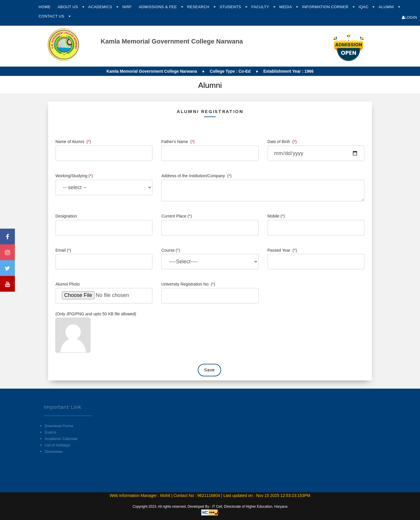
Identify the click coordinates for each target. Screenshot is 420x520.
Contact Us (52, 16)
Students (231, 7)
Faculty (261, 7)
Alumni (387, 7)
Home (44, 7)
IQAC (364, 7)
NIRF (127, 7)
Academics (101, 7)
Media (286, 7)
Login (409, 17)
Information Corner (326, 7)
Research (199, 7)
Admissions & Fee (159, 7)
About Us (68, 7)
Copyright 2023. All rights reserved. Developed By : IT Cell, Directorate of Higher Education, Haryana (210, 507)
